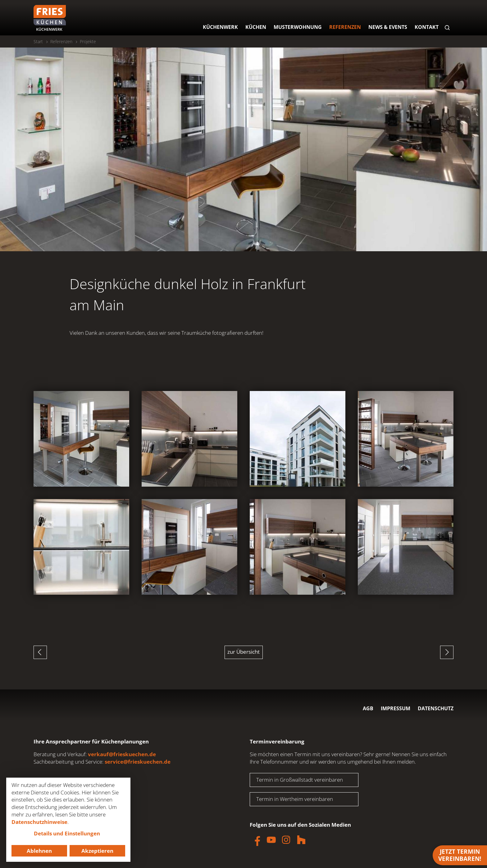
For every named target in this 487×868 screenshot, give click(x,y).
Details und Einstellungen (67, 833)
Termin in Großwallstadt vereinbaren (300, 780)
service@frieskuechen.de (138, 762)
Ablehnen (39, 851)
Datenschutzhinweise (39, 822)
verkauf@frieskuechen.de (122, 754)
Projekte (88, 41)
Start (38, 41)
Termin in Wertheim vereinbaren (295, 799)
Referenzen (61, 41)
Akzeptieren (97, 851)
